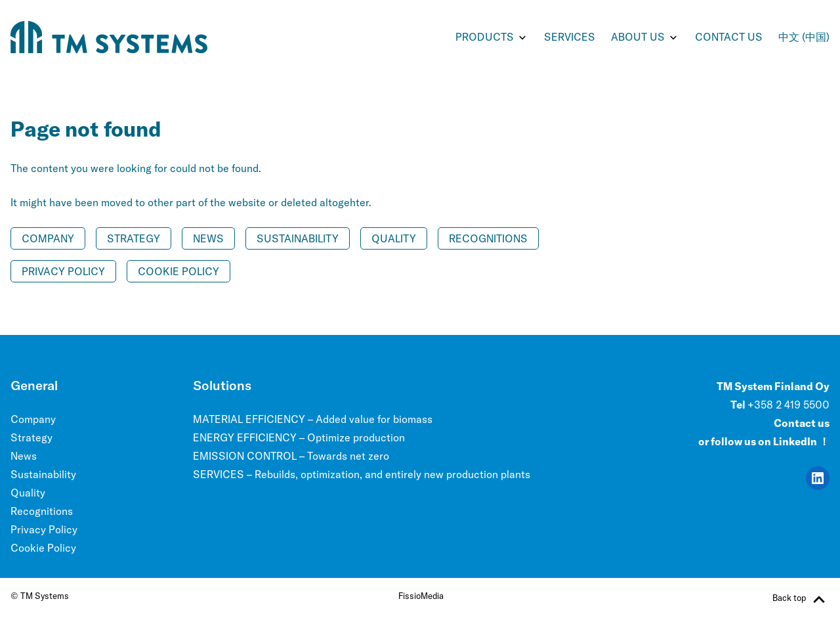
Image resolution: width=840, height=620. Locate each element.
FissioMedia (421, 596)
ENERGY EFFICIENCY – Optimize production (299, 437)
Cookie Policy (178, 271)
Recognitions (488, 238)
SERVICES (570, 37)
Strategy (134, 238)
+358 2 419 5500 (788, 405)
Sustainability (298, 238)
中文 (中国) (804, 37)
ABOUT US (638, 37)
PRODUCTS (485, 37)
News (208, 238)
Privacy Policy (63, 271)
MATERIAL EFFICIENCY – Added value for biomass (313, 419)
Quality (394, 238)
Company (48, 238)
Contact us (729, 37)
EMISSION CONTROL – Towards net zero (291, 456)
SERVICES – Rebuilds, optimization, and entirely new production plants (362, 474)
